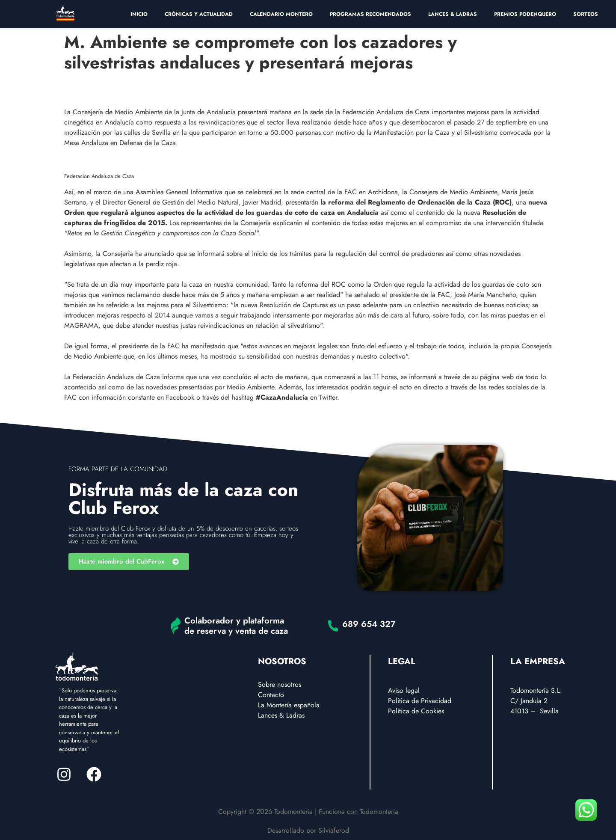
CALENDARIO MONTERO (281, 14)
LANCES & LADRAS (453, 14)
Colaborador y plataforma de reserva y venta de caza (236, 626)
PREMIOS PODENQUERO (525, 14)
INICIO (139, 14)
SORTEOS (586, 14)
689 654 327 (369, 624)
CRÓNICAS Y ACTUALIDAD (199, 14)
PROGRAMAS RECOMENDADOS (370, 14)
